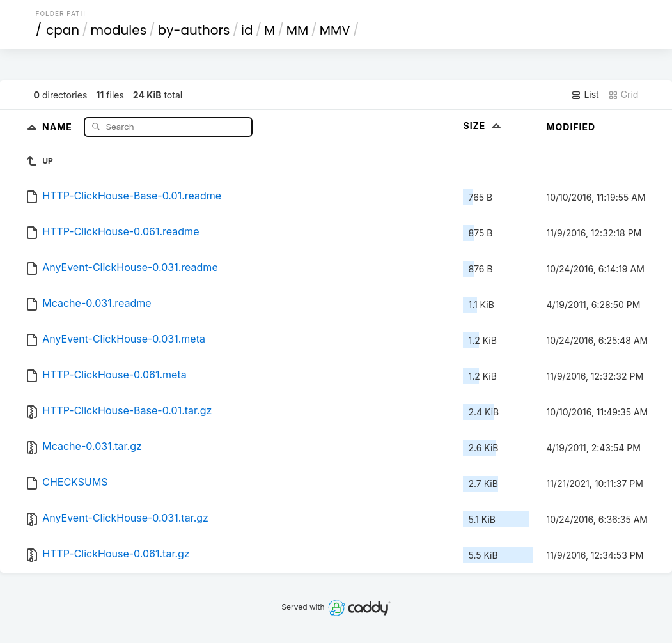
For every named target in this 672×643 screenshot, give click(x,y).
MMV (335, 30)
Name (59, 126)
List (585, 95)
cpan (63, 30)
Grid (623, 95)
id (247, 30)
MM (297, 30)
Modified (571, 127)
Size (483, 126)
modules (119, 30)
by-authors (194, 30)
